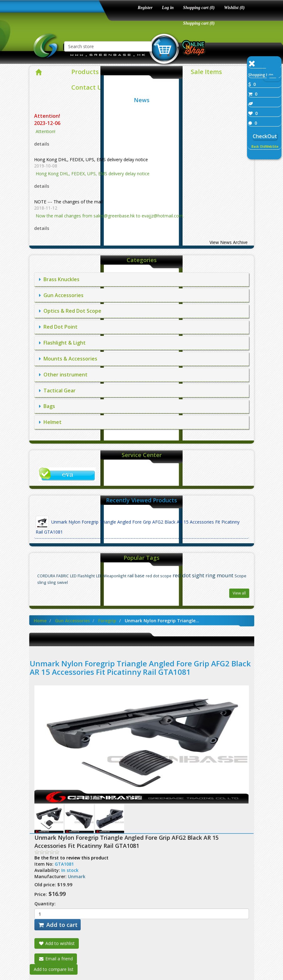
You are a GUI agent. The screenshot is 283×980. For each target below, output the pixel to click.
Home (40, 621)
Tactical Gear (57, 391)
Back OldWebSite (265, 147)
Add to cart (58, 925)
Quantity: (45, 904)
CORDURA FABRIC (53, 576)
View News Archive (229, 242)
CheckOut (265, 136)
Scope (240, 576)
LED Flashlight (82, 576)
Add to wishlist (57, 943)
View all (239, 593)
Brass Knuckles (59, 279)
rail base (136, 576)
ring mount (219, 575)
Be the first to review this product (71, 858)
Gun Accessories (61, 295)
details (42, 144)
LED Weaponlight (111, 576)
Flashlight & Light (62, 343)
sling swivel (58, 582)
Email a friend (56, 959)
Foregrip (107, 621)
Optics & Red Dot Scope (70, 311)
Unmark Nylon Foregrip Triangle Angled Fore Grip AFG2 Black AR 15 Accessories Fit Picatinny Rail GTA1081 (138, 525)
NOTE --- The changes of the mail (68, 202)
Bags (47, 406)
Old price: (45, 884)
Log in (168, 8)
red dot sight (188, 575)
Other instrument (63, 375)
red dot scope (159, 576)
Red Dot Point (58, 327)
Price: (41, 894)
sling (42, 582)
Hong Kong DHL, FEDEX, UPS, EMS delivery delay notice (91, 159)
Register (145, 8)
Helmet (50, 422)
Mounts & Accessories (68, 359)
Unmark (77, 876)
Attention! (48, 116)
